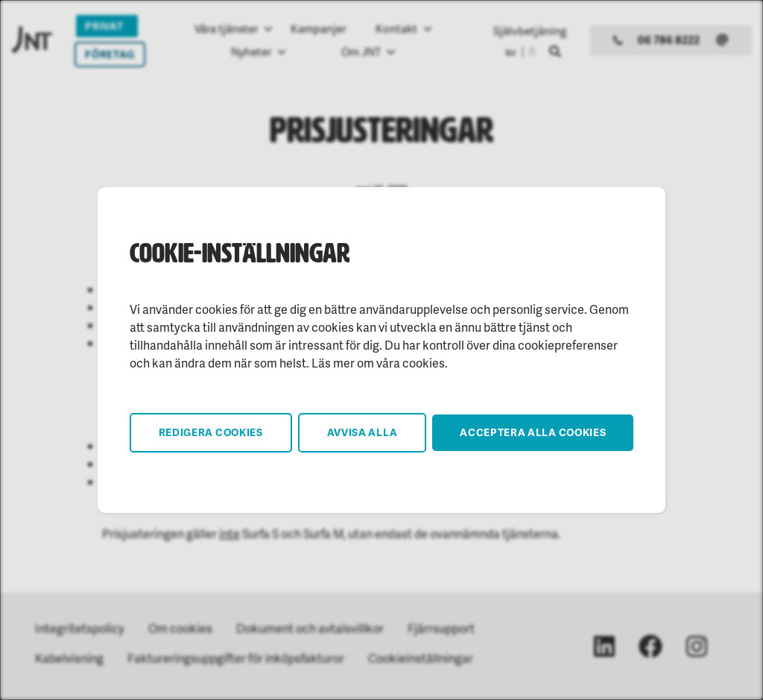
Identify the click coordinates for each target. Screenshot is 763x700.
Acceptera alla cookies (533, 432)
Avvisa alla (362, 432)
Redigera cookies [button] (211, 432)
